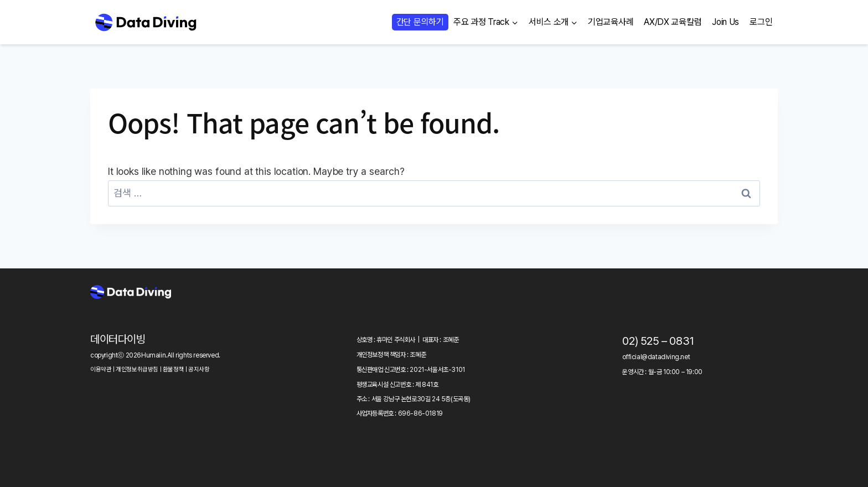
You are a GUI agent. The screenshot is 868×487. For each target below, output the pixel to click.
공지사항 (199, 369)
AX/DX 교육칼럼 (673, 22)
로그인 (761, 22)
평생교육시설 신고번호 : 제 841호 (397, 385)
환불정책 (173, 369)
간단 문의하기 (420, 22)
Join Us (725, 22)
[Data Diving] (146, 22)
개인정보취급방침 (137, 369)
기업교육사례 (611, 22)
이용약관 (101, 369)
